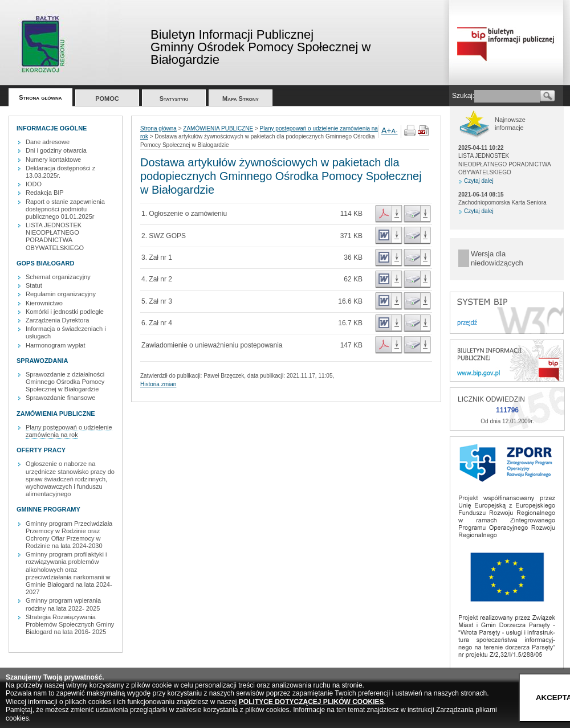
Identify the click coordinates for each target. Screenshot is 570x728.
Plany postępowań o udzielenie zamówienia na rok (69, 431)
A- (395, 131)
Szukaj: (463, 96)
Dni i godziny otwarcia (56, 150)
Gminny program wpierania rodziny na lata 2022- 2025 (63, 604)
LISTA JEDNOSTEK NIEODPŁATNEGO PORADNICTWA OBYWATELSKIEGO (55, 236)
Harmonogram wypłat (56, 345)
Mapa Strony (241, 99)
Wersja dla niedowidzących (497, 258)
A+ (386, 130)
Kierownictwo (44, 303)
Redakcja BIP (45, 193)
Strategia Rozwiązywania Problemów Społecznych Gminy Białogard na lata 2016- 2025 (70, 624)
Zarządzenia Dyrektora (57, 320)
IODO (34, 184)
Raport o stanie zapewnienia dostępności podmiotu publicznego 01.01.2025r (65, 209)
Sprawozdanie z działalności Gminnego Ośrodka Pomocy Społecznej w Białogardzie (65, 382)
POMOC (107, 99)
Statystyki (174, 99)
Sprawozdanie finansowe (60, 398)
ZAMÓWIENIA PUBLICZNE (218, 128)
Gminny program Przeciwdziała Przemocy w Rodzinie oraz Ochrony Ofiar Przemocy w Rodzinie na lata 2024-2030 (69, 535)
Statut (34, 285)
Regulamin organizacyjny (61, 294)
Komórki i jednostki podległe (65, 312)
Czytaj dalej (479, 181)
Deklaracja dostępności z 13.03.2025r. (60, 172)
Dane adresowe (48, 142)
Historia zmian (158, 384)
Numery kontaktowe (53, 159)
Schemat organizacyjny (58, 277)
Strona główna (40, 97)
